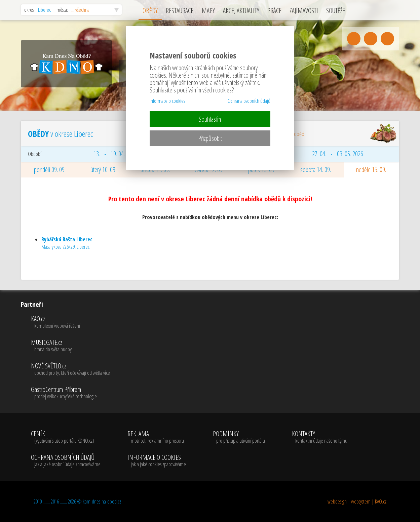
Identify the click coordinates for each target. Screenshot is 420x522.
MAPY (208, 11)
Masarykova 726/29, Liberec (67, 243)
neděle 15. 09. (371, 170)
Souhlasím (210, 119)
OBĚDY (150, 11)
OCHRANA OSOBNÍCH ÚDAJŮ (66, 461)
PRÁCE (274, 11)
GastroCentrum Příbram (70, 393)
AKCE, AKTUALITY (241, 11)
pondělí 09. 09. (50, 170)
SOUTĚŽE (336, 11)
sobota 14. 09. (316, 170)
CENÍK (66, 437)
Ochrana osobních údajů (249, 101)
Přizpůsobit (210, 138)
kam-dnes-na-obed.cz (102, 501)
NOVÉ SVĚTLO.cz (70, 369)
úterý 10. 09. (103, 170)
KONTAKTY (320, 437)
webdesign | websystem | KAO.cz (357, 501)
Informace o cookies (167, 101)
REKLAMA (157, 437)
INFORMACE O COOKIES (157, 461)
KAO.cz (70, 322)
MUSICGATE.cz (70, 346)
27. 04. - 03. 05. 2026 (338, 154)
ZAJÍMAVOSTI (304, 11)
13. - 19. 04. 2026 (115, 154)
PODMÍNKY (239, 437)
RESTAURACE (180, 11)
